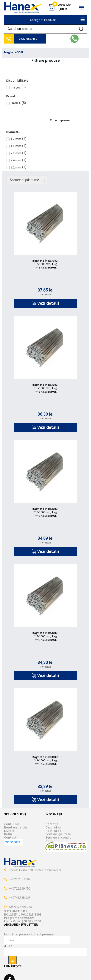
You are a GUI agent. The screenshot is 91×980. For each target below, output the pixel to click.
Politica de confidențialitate (58, 832)
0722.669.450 (28, 39)
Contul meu (13, 824)
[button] (82, 7)
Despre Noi (53, 827)
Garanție (52, 824)
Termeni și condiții (59, 837)
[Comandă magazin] (27, 180)
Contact (10, 837)
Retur (8, 834)
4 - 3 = (8, 946)
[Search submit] (81, 29)
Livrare (9, 831)
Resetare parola (16, 827)
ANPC (49, 841)
